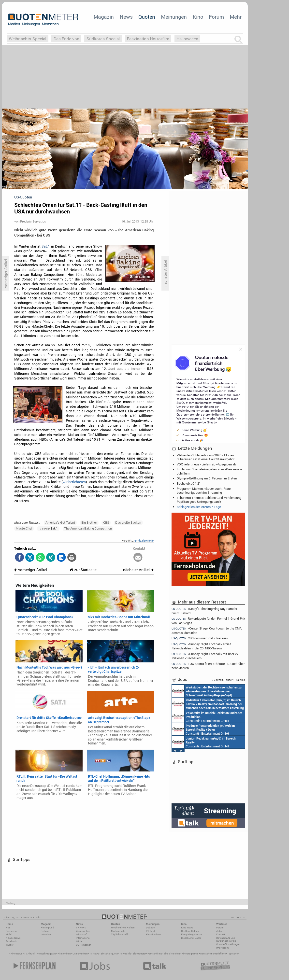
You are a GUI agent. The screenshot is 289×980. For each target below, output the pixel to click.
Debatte (150, 928)
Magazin (104, 17)
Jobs (219, 931)
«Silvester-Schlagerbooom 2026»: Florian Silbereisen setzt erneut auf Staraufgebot (206, 457)
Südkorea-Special (103, 39)
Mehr (236, 17)
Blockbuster (139, 954)
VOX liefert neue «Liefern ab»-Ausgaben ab (206, 464)
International (83, 938)
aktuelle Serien (172, 954)
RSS (8, 928)
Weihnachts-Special (28, 39)
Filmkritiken (64, 954)
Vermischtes (83, 931)
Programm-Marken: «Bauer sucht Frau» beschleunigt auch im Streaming (204, 490)
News (126, 17)
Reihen (45, 931)
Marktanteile (118, 931)
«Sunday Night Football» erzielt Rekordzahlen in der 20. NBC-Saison (202, 646)
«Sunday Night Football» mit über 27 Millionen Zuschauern (205, 656)
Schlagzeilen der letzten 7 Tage (199, 507)
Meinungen (174, 17)
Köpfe (79, 941)
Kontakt (221, 934)
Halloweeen (187, 39)
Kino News (16, 954)
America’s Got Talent (60, 522)
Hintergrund (47, 928)
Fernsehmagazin (46, 954)
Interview (46, 934)
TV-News (81, 928)
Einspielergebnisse (192, 934)
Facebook (11, 941)
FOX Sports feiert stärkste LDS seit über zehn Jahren (208, 666)
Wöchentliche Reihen (123, 928)
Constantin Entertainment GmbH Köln (204, 742)
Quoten (147, 17)
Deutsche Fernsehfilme (213, 954)
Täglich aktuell (119, 934)
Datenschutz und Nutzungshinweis (226, 939)
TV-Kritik (151, 931)
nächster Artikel (138, 570)
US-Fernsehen (84, 945)
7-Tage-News (13, 938)
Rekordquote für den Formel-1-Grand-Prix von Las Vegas (208, 621)
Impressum (223, 948)
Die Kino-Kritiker (190, 931)
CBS (106, 522)
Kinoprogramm (190, 954)
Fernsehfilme (155, 954)
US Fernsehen (80, 954)
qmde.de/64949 (144, 540)
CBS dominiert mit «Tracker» (200, 638)
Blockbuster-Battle (191, 938)
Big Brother (89, 522)
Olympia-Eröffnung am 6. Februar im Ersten (207, 478)
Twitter (9, 945)
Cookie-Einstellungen (228, 944)
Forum (216, 17)
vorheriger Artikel (31, 570)
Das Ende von (66, 39)
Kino (198, 17)
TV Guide (126, 954)
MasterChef (24, 528)
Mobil (9, 934)
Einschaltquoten (110, 954)
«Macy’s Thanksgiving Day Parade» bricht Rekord (205, 611)
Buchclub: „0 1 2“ (188, 483)
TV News (94, 954)
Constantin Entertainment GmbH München (207, 691)
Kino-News (187, 928)
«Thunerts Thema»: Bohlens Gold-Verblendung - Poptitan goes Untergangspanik (210, 500)
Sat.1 (46, 246)
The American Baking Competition (88, 528)
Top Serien (233, 954)
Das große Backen (128, 522)
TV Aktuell (30, 954)
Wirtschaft (82, 934)
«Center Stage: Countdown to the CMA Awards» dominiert (207, 630)
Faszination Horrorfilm (148, 39)
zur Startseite (83, 570)
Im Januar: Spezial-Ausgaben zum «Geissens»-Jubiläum (209, 471)
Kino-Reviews (154, 934)
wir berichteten (74, 482)
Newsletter (11, 931)
